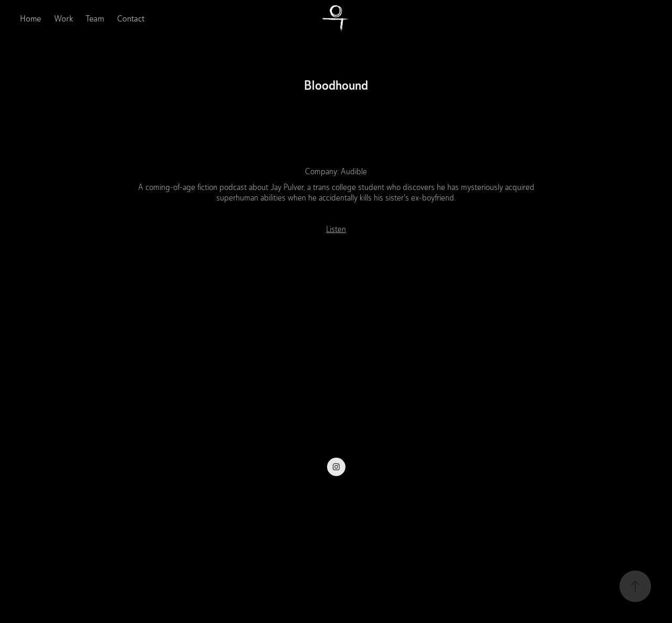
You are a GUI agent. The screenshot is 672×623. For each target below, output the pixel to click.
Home (30, 18)
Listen (336, 229)
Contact (131, 18)
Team (95, 18)
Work (64, 18)
